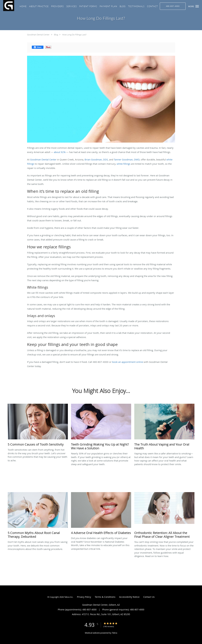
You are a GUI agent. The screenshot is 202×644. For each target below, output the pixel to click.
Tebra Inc (68, 597)
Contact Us (149, 597)
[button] (197, 6)
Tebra (115, 633)
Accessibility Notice (129, 597)
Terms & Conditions (105, 597)
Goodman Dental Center (38, 35)
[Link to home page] (7, 6)
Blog (56, 35)
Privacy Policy (84, 597)
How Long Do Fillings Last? (74, 35)
